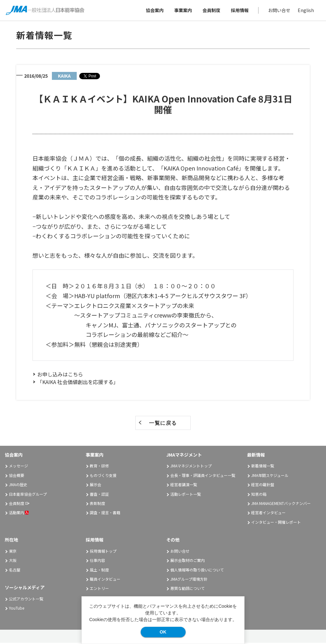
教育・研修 (99, 467)
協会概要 (17, 476)
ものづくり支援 (103, 476)
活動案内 (19, 514)
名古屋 (15, 571)
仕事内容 (97, 561)
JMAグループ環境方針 (189, 580)
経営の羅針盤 (263, 486)
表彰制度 (97, 504)
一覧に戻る (163, 424)
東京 (13, 552)
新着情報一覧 (263, 467)
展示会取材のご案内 (188, 561)
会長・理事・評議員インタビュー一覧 (203, 476)
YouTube (17, 609)
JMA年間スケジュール (270, 476)
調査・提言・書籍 (105, 514)
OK (163, 632)
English (305, 11)
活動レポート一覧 (186, 495)
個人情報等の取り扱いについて (197, 571)
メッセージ (18, 467)
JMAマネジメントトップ (191, 467)
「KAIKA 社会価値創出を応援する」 (78, 383)
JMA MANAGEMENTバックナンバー (281, 504)
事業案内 (182, 11)
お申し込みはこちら (60, 375)
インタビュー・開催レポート (276, 523)
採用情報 (239, 11)
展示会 (96, 486)
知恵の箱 (259, 495)
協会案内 (154, 11)
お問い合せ (279, 11)
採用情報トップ (103, 552)
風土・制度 (99, 571)
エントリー (99, 590)
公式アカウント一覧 (26, 600)
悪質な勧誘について (188, 590)
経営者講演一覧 (184, 486)
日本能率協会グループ (28, 495)
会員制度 (211, 11)
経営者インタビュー (268, 514)
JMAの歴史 (18, 486)
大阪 (13, 561)
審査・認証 (99, 495)
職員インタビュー (105, 580)
